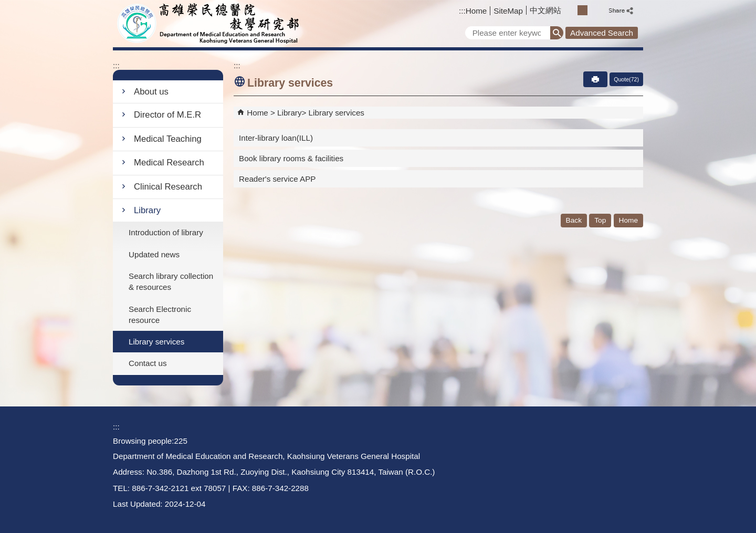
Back (574, 220)
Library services (156, 342)
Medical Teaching (168, 139)
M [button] (582, 10)
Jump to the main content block (6, 6)
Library (147, 210)
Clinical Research (168, 187)
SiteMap (508, 11)
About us (151, 92)
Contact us (148, 363)
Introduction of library (166, 232)
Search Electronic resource (160, 315)
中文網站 (545, 10)
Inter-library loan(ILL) (276, 138)
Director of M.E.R (167, 115)
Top (600, 220)
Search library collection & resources (171, 281)
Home (476, 11)
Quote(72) (626, 79)
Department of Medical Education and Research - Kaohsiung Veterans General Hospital (209, 24)
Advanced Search (602, 33)
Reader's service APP (277, 179)
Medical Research (169, 163)
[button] (557, 33)
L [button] (594, 10)
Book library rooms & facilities (291, 158)
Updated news (154, 254)
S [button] (571, 10)
